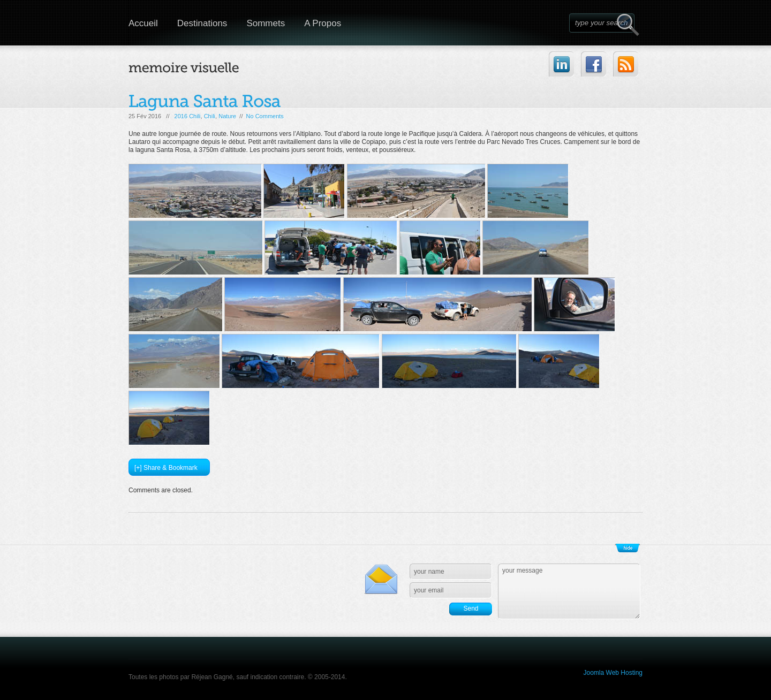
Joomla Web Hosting (613, 673)
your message (569, 591)
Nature (227, 116)
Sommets (266, 23)
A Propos (323, 23)
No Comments (265, 116)
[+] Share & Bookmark (166, 468)
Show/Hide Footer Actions (628, 548)
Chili (210, 116)
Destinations (202, 23)
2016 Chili (188, 116)
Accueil (143, 23)
